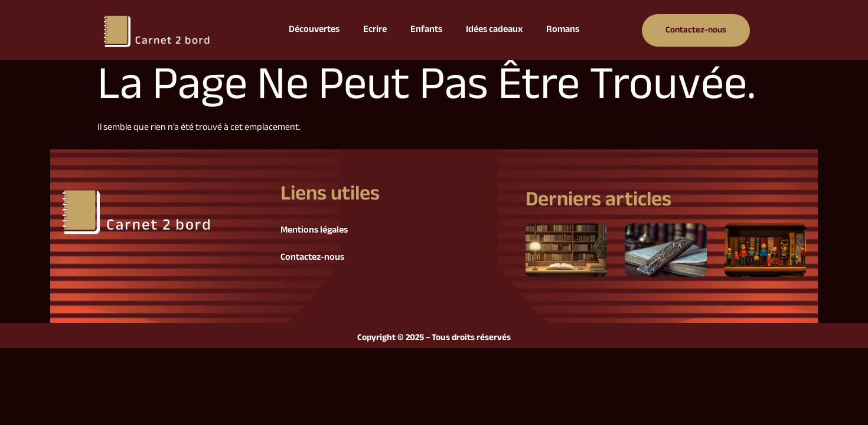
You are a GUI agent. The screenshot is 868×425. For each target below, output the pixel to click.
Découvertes (314, 30)
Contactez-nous (312, 258)
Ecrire (375, 30)
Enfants (426, 30)
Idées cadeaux (494, 30)
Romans (563, 30)
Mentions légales (314, 231)
